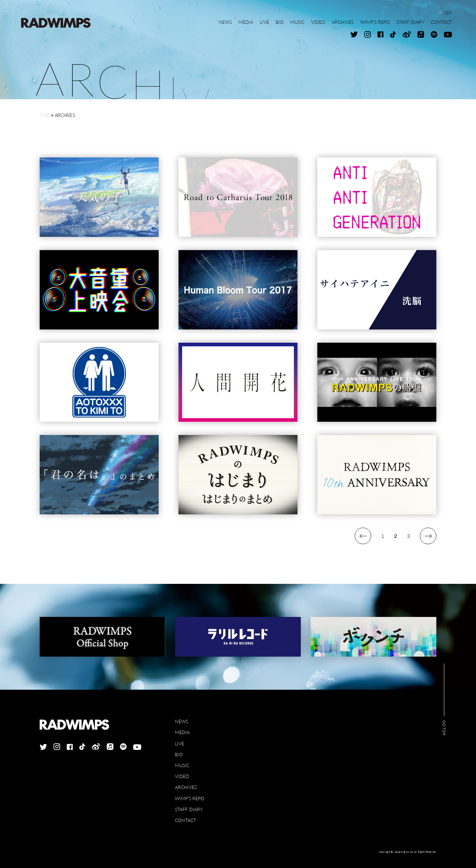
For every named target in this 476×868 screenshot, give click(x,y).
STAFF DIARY (189, 809)
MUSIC (182, 765)
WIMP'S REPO (190, 798)
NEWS (181, 721)
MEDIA (182, 732)
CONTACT (185, 820)
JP (440, 13)
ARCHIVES (186, 787)
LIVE (179, 743)
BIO (179, 754)
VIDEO (182, 776)
